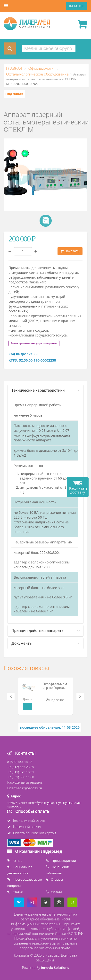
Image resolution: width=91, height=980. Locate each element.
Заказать (70, 251)
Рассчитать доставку (78, 490)
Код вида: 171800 (23, 354)
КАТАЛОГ (77, 6)
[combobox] (49, 48)
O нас (17, 861)
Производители (63, 861)
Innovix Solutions (55, 968)
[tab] (34, 343)
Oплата (57, 892)
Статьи (18, 892)
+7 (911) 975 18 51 (21, 772)
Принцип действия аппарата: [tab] (38, 631)
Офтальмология (41, 68)
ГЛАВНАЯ (14, 68)
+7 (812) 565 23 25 (21, 767)
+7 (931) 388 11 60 (21, 777)
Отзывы (57, 879)
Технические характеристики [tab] (38, 390)
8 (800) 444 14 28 (20, 762)
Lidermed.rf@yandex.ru (25, 788)
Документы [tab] (22, 643)
